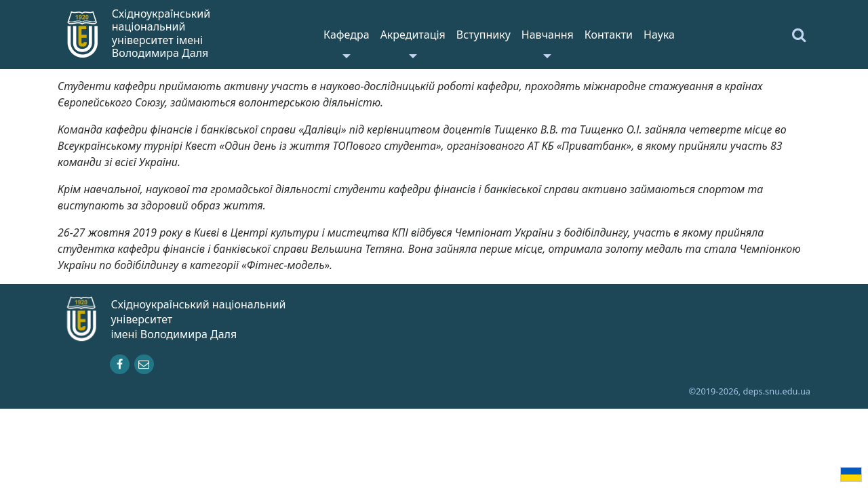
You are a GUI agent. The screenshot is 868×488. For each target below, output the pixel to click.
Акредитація (413, 35)
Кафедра (347, 35)
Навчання (548, 35)
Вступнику (484, 35)
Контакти (609, 35)
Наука (659, 35)
